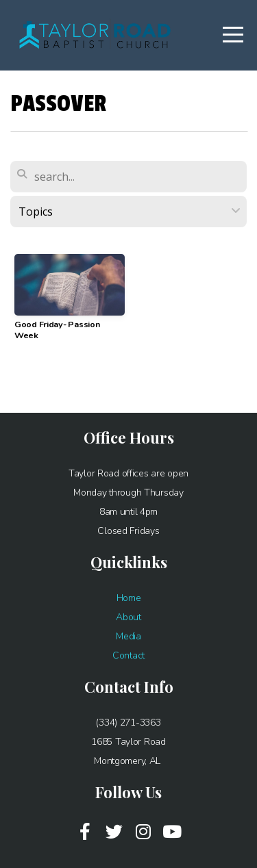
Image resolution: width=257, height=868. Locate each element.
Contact (128, 655)
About (128, 617)
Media (128, 636)
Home (129, 598)
